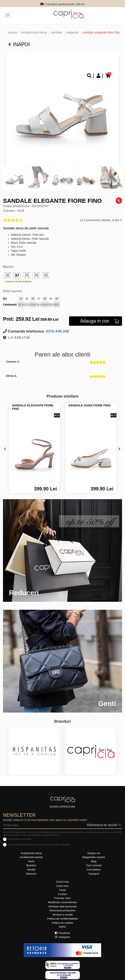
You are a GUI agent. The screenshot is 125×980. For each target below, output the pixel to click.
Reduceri (31, 874)
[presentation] (5, 449)
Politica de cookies (62, 923)
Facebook (62, 933)
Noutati (31, 870)
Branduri (31, 865)
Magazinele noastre (94, 857)
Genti (31, 861)
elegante (72, 32)
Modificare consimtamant (63, 902)
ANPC (62, 927)
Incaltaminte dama (34, 32)
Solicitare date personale (62, 906)
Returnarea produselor (62, 910)
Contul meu (62, 882)
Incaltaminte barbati (31, 857)
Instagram (62, 937)
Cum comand (94, 865)
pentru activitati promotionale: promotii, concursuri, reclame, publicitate (39, 845)
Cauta (63, 890)
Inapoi (19, 44)
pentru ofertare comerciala (20, 839)
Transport (94, 874)
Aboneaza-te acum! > (104, 825)
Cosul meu (62, 886)
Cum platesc (94, 870)
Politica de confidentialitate (62, 919)
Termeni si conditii (62, 915)
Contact (63, 894)
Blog (94, 861)
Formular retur (62, 898)
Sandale (57, 32)
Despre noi (94, 853)
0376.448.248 (57, 331)
